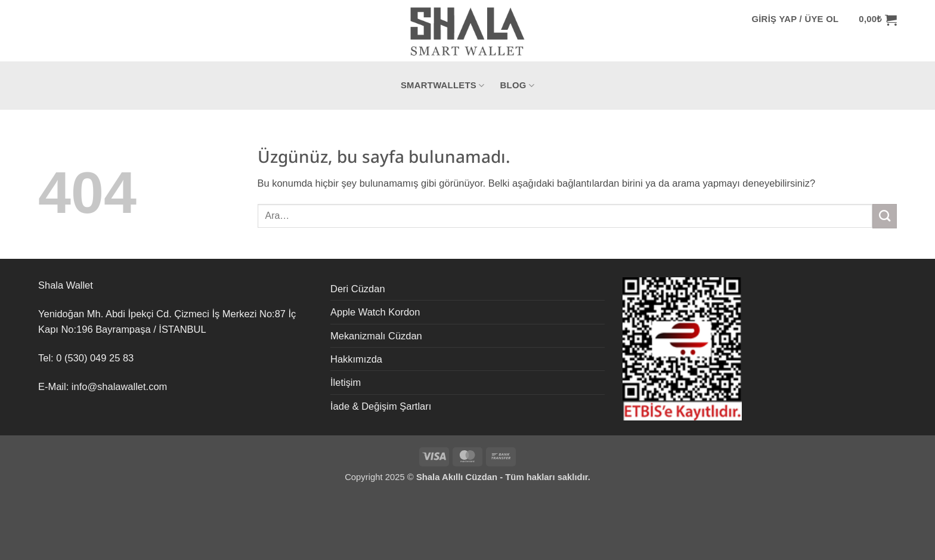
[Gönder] (885, 216)
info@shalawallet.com (119, 386)
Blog (518, 86)
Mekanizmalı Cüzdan (376, 336)
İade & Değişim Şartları (381, 406)
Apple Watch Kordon (375, 312)
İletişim (346, 382)
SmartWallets (443, 86)
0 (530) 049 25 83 (95, 358)
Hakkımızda (356, 359)
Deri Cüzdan (358, 289)
